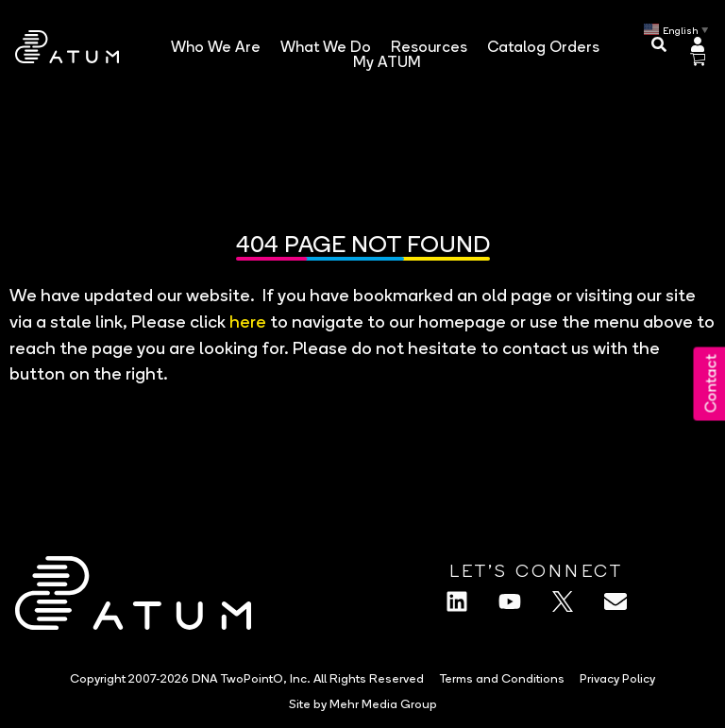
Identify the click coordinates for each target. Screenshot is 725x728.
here (248, 321)
